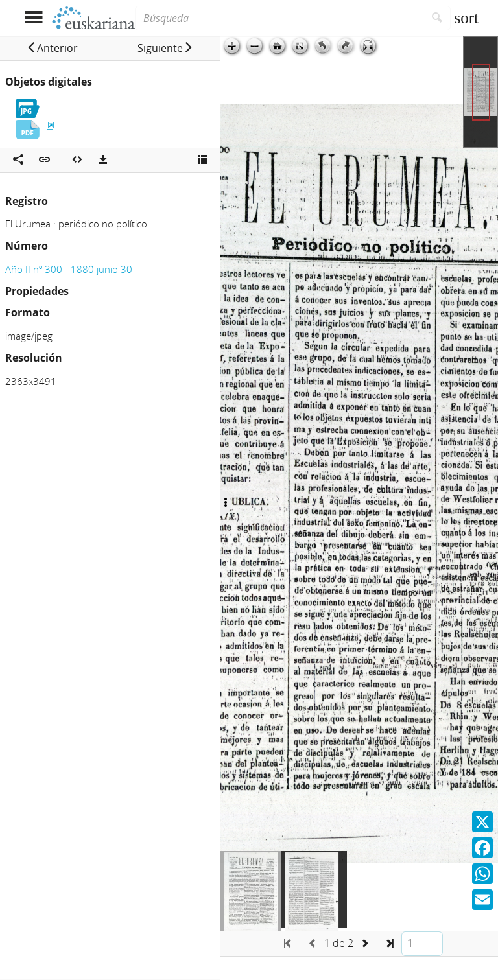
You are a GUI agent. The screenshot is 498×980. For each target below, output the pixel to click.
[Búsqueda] (279, 18)
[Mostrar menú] (33, 18)
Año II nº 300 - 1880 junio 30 (69, 269)
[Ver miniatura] (202, 160)
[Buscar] (437, 18)
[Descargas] (103, 160)
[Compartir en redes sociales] (18, 160)
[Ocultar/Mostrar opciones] (226, 503)
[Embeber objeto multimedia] (77, 160)
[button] (52, 48)
